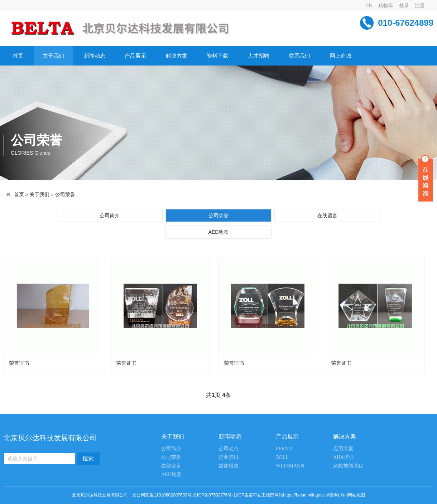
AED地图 (219, 232)
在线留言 (327, 215)
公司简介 (110, 215)
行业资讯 (229, 457)
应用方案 (343, 449)
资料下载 (217, 56)
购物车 (386, 5)
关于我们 (53, 56)
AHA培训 (344, 457)
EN (369, 5)
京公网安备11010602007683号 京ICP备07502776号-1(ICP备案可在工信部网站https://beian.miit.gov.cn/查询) (236, 495)
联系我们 (299, 56)
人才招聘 (259, 56)
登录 (404, 5)
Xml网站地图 (353, 495)
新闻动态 (95, 56)
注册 (420, 5)
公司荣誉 (65, 195)
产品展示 (135, 56)
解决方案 (177, 56)
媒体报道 (229, 466)
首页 (18, 56)
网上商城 (341, 56)
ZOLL (282, 457)
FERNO (284, 449)
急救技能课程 (348, 466)
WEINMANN (290, 466)
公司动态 (229, 449)
